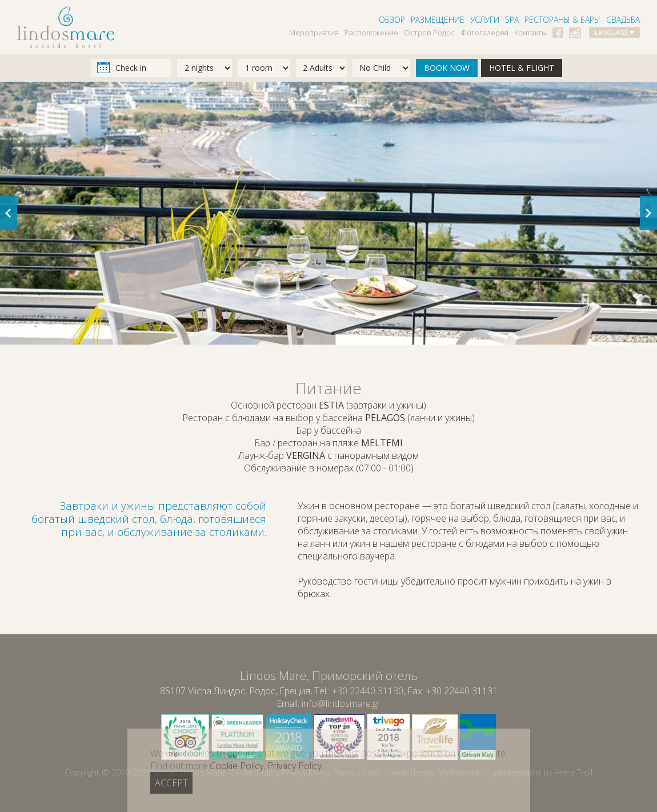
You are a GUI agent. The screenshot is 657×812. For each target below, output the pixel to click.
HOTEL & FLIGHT (522, 68)
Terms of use (357, 772)
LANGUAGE (614, 33)
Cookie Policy (253, 772)
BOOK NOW (447, 68)
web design (413, 772)
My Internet (459, 772)
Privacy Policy (305, 772)
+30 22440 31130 (368, 691)
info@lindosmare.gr (341, 703)
